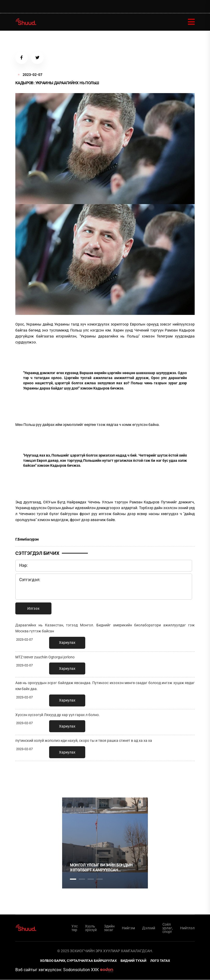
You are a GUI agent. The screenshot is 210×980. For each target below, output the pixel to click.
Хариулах (67, 643)
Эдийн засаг (109, 929)
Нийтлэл (187, 929)
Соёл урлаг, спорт (168, 929)
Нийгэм (128, 929)
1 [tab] (73, 777)
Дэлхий (149, 929)
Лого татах (160, 961)
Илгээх (33, 609)
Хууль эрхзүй (91, 929)
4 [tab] (100, 880)
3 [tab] (91, 880)
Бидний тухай (133, 961)
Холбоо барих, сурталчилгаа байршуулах (78, 961)
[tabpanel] (105, 843)
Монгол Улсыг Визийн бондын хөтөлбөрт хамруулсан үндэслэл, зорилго (101, 868)
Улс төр (75, 929)
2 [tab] (82, 880)
